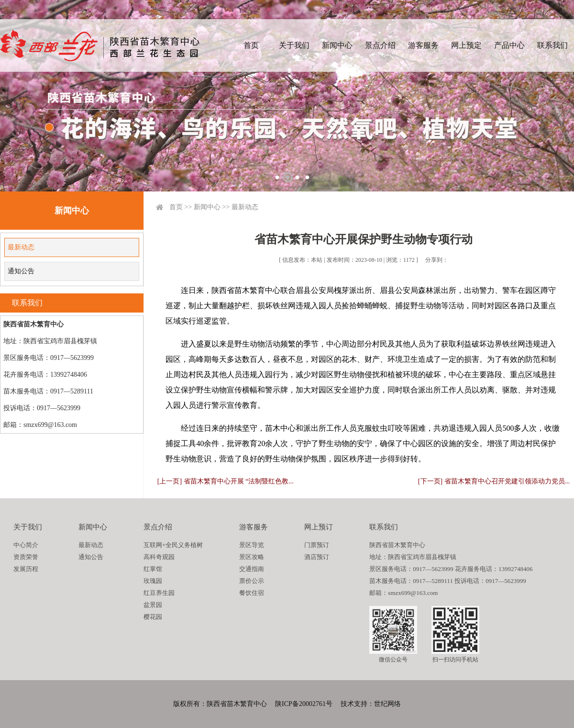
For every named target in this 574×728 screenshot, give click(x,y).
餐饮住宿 (252, 593)
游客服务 (423, 45)
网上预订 (319, 527)
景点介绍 (380, 45)
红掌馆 (153, 569)
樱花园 (153, 617)
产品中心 (509, 45)
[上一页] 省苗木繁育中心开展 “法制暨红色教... (226, 481)
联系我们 (552, 45)
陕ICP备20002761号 (304, 704)
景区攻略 (252, 557)
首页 (251, 45)
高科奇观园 (159, 557)
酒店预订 (317, 557)
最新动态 (21, 247)
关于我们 (294, 45)
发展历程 (26, 569)
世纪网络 (387, 704)
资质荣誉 (26, 557)
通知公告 (21, 271)
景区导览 (252, 545)
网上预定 (466, 45)
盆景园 (153, 605)
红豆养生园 (159, 593)
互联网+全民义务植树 (173, 545)
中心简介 (26, 545)
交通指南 (252, 569)
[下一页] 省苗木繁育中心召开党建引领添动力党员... (494, 481)
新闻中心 (337, 45)
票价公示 (252, 581)
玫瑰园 (153, 581)
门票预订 (317, 545)
